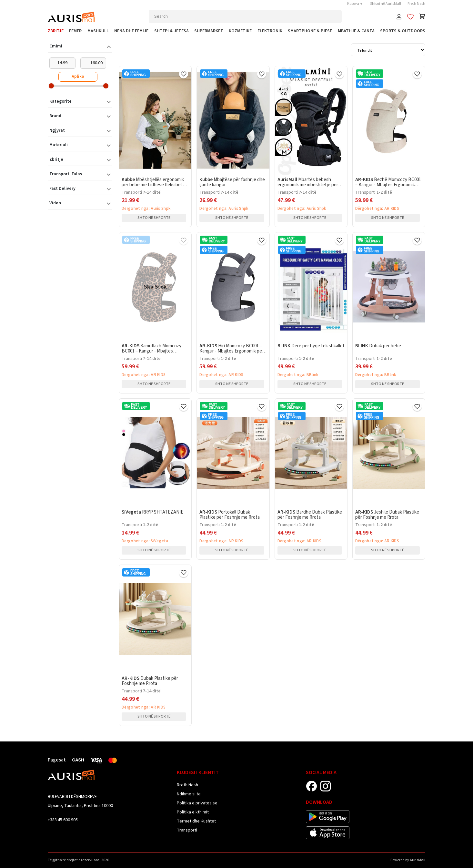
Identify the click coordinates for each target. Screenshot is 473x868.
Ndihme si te (189, 794)
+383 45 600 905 (63, 820)
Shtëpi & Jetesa (171, 31)
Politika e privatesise (197, 803)
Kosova (355, 4)
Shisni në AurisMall (386, 4)
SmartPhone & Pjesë (310, 31)
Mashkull (98, 31)
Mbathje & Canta (356, 31)
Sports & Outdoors (403, 31)
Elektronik (270, 31)
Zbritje (56, 31)
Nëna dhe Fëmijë (131, 31)
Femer (75, 31)
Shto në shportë (154, 218)
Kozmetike (240, 31)
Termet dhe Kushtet (196, 821)
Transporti (187, 830)
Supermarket (209, 31)
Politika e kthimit (193, 812)
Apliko (78, 77)
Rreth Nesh (416, 4)
